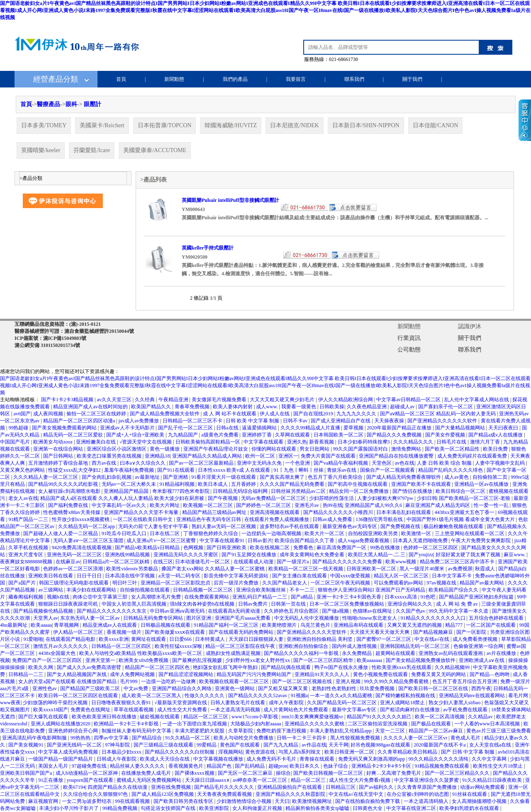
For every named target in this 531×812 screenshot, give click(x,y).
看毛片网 (519, 696)
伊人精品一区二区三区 (79, 632)
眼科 (71, 104)
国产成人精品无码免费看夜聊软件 (404, 477)
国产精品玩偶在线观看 (286, 667)
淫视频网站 (231, 752)
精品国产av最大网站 (482, 583)
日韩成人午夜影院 (117, 759)
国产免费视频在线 (401, 526)
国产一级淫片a (293, 562)
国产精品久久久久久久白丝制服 (180, 752)
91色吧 (428, 597)
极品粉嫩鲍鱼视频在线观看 (454, 526)
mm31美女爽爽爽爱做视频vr (313, 717)
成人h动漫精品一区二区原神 (87, 773)
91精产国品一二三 (29, 519)
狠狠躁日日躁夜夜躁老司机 (69, 604)
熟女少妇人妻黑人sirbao (455, 703)
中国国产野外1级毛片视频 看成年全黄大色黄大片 (461, 519)
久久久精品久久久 (414, 442)
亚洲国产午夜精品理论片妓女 (216, 449)
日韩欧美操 (332, 407)
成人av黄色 (457, 477)
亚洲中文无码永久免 (260, 463)
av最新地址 (148, 477)
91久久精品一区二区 (188, 738)
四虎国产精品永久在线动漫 (118, 787)
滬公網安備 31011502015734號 (47, 345)
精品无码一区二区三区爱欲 (74, 435)
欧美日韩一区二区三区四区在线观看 (79, 696)
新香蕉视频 (322, 442)
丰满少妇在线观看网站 (92, 590)
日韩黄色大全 (368, 808)
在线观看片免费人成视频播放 (277, 519)
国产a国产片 (22, 583)
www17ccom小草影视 (255, 717)
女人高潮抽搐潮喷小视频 (480, 801)
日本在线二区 (165, 533)
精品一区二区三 (309, 780)
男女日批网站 (315, 449)
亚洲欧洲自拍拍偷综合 (304, 646)
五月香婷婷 (244, 484)
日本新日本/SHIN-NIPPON (366, 125)
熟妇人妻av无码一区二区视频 (224, 526)
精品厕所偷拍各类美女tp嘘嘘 (318, 808)
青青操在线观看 (318, 759)
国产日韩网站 (59, 456)
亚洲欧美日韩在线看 (51, 576)
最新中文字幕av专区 (355, 710)
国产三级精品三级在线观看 (164, 745)
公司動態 (409, 350)
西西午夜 (481, 688)
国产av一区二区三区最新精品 (202, 463)
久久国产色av (411, 611)
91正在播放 (51, 780)
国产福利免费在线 (69, 505)
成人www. (267, 407)
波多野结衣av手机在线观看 (290, 526)
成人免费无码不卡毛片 (272, 759)
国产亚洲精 (176, 477)
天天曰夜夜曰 (504, 428)
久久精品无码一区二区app (87, 526)
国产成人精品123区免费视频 (163, 794)
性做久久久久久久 (205, 696)
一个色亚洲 (298, 463)
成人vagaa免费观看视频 (364, 541)
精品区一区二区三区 (206, 717)
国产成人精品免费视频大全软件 (165, 414)
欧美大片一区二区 (325, 533)
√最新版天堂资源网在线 (181, 703)
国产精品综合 (147, 738)
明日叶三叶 (125, 583)
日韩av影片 (260, 541)
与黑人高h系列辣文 (300, 752)
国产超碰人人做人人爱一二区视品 (61, 533)
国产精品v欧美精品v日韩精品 (148, 548)
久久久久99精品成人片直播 (311, 428)
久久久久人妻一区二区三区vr (416, 738)
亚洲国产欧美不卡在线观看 (422, 484)
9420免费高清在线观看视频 (82, 548)
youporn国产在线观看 (91, 780)
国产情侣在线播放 (413, 491)
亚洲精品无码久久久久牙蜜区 (186, 555)
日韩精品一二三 (26, 674)
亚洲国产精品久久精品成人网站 (208, 456)
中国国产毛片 (16, 442)
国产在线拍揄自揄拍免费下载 (368, 801)
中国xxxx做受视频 (351, 576)
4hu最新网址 (14, 625)
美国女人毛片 (54, 766)
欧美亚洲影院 (215, 808)
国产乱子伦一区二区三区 (186, 428)
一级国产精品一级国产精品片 (61, 759)
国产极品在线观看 (432, 724)
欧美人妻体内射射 (233, 407)
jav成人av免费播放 (139, 421)
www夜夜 (10, 703)
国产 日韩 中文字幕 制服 (468, 752)
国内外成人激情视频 (355, 646)
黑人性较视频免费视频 (356, 738)
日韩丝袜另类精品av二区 (299, 491)
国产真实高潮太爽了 (283, 477)
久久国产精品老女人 (285, 583)
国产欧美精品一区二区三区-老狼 (475, 498)
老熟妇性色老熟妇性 (335, 688)
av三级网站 (51, 590)
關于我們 (412, 79)
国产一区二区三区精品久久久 (458, 773)
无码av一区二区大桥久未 (129, 484)
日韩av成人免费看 (333, 519)
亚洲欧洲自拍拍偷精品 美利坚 (320, 639)
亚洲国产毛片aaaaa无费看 (244, 618)
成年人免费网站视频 (133, 674)
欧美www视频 (401, 562)
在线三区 (163, 562)
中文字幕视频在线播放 (219, 759)
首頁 (121, 79)
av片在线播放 (502, 653)
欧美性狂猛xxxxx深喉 (179, 646)
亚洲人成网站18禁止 (403, 703)
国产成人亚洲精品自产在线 (341, 421)
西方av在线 (105, 463)
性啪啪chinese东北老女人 (370, 618)
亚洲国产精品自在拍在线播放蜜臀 (397, 456)
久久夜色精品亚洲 (367, 407)
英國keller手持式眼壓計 (208, 248)
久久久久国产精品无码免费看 (293, 484)
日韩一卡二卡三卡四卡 (302, 738)
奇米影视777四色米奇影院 (181, 491)
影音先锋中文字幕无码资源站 (237, 576)
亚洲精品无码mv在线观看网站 (473, 696)
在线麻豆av (68, 562)
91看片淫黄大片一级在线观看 (224, 477)
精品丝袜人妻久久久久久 (138, 766)
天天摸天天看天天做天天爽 (380, 632)
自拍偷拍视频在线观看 (145, 590)
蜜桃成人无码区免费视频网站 (150, 780)
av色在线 (405, 463)
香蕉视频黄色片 (186, 766)
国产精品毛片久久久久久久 (225, 787)
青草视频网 (67, 625)
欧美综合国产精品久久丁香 (305, 541)
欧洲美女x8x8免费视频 (144, 660)
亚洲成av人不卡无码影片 (128, 428)
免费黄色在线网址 (91, 710)
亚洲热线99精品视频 (128, 555)
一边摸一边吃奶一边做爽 (169, 681)
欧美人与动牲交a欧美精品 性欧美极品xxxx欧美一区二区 (141, 653)
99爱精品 (207, 745)
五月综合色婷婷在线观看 (497, 618)
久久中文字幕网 (490, 759)
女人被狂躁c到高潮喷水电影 (70, 491)
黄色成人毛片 (466, 738)
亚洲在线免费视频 (172, 787)
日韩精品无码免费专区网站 (154, 618)
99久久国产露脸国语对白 (361, 449)
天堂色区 (382, 463)
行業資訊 (409, 338)
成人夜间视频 (49, 414)
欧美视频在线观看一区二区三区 (235, 681)
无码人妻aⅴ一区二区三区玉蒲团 (89, 541)
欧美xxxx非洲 (114, 639)
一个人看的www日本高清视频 (488, 724)
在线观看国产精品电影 (71, 639)
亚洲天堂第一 (101, 660)
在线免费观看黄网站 (207, 597)
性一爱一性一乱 (492, 505)
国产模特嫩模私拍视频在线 (406, 696)
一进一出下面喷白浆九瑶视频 (195, 724)
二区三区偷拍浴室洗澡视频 (378, 724)
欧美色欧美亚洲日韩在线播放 (105, 717)
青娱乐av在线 (342, 470)
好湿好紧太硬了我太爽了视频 (469, 555)
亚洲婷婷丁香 (257, 435)
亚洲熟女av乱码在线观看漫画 (451, 653)
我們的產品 (235, 79)
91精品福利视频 (178, 484)
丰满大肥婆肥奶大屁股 (200, 731)
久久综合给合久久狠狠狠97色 (96, 794)
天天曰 (282, 801)
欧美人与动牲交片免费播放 (244, 738)
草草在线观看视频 (134, 710)
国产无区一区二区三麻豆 (246, 773)
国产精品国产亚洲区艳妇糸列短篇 (477, 597)
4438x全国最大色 (57, 653)
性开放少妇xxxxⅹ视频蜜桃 (81, 519)
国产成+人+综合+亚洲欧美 (136, 435)
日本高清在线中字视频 (130, 576)
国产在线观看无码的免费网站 (242, 632)
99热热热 (81, 738)
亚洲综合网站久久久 (410, 604)
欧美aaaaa (41, 625)
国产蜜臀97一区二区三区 (384, 639)
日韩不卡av (296, 421)
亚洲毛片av (307, 505)
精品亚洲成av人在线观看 (110, 625)
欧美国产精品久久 (152, 407)
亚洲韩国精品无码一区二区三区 (415, 646)
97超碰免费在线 (90, 766)
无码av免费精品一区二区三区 (274, 498)
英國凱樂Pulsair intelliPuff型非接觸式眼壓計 (230, 200)
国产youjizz (421, 555)
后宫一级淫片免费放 (237, 583)
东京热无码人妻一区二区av (90, 618)
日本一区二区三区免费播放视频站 (347, 604)
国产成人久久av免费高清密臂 (90, 667)
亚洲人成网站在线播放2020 (61, 724)
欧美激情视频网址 (313, 801)
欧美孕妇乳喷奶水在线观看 (470, 808)
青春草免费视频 (193, 407)
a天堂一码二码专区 (180, 576)
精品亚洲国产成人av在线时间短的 (91, 407)
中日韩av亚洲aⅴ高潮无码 (178, 611)
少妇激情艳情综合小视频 (245, 801)
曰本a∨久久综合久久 (143, 463)
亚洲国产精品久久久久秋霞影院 (291, 794)
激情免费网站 (407, 449)
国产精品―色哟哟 (490, 674)
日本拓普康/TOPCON (165, 125)
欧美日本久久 (305, 766)
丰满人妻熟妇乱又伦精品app (341, 731)
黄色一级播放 (165, 449)
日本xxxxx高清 (401, 597)
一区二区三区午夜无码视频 (341, 583)
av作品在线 (314, 745)
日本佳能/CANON (436, 125)
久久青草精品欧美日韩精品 (408, 752)
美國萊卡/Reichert (102, 125)
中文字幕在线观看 (264, 442)
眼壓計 (93, 104)
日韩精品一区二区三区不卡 (193, 421)
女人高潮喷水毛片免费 (157, 597)
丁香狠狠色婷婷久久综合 (211, 533)
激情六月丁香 (486, 442)
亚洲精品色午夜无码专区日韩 (209, 519)
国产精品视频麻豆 (434, 632)
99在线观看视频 (133, 801)
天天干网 (339, 745)
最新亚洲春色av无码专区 (350, 526)
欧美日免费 (496, 449)
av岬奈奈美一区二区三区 (261, 780)
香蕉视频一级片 (125, 632)
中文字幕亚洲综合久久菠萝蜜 (427, 780)
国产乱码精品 (250, 766)
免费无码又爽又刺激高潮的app (372, 759)
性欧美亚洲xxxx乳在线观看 (402, 667)
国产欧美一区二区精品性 (453, 449)
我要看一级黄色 (299, 407)
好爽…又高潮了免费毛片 (394, 773)
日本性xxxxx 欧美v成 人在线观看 (235, 470)
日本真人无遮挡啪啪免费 (421, 541)
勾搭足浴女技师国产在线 (169, 808)
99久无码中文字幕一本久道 (459, 611)
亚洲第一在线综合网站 (59, 449)
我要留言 (296, 79)
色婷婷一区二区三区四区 (431, 548)
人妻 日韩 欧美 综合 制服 (445, 463)
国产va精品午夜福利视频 (341, 463)
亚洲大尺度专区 (26, 555)
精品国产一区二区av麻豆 (436, 731)
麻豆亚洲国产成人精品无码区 (438, 505)
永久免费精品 (357, 653)
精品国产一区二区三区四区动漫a (80, 421)
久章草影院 (241, 731)
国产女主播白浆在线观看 (300, 576)
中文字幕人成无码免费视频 (69, 752)
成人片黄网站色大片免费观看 (296, 710)
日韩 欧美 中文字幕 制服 (253, 421)
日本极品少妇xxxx (122, 752)
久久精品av (481, 717)
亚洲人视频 (349, 681)
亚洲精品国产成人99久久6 (374, 505)
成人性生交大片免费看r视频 (360, 780)
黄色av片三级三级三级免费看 (498, 731)
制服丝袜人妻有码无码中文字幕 (137, 731)
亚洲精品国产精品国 (127, 491)
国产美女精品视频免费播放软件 (421, 660)
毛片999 (129, 681)
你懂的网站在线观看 (274, 449)
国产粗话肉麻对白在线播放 (410, 710)
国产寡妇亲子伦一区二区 (446, 407)
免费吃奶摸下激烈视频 (282, 731)
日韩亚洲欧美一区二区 (372, 569)
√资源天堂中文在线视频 (146, 442)
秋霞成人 (486, 569)
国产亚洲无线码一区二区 (75, 745)
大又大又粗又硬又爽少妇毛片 (283, 400)
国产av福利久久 (377, 787)
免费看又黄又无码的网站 (439, 674)
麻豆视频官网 (44, 801)
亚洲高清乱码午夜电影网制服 (35, 738)
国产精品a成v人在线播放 (496, 435)
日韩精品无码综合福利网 (241, 491)
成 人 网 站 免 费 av (458, 604)
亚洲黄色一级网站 (235, 688)
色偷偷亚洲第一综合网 (479, 646)
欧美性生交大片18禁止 (498, 766)
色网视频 (194, 548)
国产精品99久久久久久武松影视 (64, 484)
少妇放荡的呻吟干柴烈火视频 (56, 703)
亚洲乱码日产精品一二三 (260, 597)
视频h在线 (59, 597)
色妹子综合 (336, 766)
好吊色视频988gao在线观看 (381, 745)
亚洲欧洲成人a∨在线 (482, 660)
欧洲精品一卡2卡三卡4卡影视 (127, 724)
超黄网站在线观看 (396, 653)
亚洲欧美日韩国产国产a (27, 773)
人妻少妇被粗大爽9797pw (386, 498)
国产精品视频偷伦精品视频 (44, 611)
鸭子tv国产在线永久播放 (342, 667)
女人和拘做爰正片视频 (258, 808)
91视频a (299, 696)
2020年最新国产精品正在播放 (400, 428)
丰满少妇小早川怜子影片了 (69, 808)
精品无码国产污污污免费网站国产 (255, 674)
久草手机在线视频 (29, 548)
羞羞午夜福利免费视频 (130, 470)
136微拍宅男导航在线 (380, 519)
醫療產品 (49, 104)
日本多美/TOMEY (44, 125)
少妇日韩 (427, 498)
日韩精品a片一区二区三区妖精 (117, 562)
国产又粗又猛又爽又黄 (284, 688)
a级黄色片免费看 (220, 435)
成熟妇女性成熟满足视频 (234, 653)
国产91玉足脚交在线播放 (250, 555)
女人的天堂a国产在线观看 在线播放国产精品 (68, 681)
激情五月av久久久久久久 (61, 646)
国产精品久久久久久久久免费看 (348, 562)
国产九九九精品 (281, 745)
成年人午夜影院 (287, 703)
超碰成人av (403, 407)
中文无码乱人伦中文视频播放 (307, 618)
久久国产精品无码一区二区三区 (342, 703)
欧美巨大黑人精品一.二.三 (377, 555)
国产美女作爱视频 (446, 435)
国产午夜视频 (223, 498)
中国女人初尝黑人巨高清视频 (135, 604)
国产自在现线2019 (314, 414)
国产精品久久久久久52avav (258, 696)
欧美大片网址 (165, 505)
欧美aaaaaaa (370, 660)
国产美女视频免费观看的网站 (65, 428)
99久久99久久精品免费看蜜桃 (397, 681)
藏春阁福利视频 (26, 597)
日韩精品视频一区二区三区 (203, 590)
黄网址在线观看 (149, 639)
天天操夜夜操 (390, 421)
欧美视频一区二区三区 (208, 505)
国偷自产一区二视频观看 (388, 470)
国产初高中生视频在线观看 (358, 484)
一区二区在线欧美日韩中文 (143, 519)
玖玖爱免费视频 (378, 688)
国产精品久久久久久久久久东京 (112, 611)
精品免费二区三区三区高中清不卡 (458, 562)
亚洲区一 (288, 456)
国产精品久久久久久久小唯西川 (339, 512)
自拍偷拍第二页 (491, 477)
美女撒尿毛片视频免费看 (220, 400)
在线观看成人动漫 (254, 562)
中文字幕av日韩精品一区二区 (409, 400)
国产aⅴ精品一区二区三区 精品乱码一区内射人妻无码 (438, 414)
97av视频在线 (442, 583)
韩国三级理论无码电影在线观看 (74, 583)
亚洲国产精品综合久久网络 (182, 688)
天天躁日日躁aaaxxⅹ (208, 780)
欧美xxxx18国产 (51, 710)
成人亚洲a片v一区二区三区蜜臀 (162, 541)
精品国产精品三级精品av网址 (215, 512)
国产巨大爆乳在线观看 (44, 717)
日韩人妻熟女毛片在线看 (238, 703)
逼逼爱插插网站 (260, 428)
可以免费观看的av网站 (399, 583)
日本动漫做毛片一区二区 (203, 562)
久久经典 (145, 400)
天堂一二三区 (391, 731)
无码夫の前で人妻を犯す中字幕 (154, 526)
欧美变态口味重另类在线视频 (110, 456)
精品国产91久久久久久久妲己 (380, 717)
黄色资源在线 (261, 752)
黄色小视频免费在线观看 (381, 674)
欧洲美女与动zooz (54, 442)
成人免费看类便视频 (476, 639)
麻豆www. (515, 555)
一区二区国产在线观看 (491, 625)
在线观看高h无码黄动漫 (235, 611)
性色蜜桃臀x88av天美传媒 (72, 512)
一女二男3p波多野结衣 (87, 801)
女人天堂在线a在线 (491, 745)
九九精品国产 (184, 435)
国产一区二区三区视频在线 (303, 681)
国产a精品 (302, 597)
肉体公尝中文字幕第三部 (101, 597)
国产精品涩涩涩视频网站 (186, 674)
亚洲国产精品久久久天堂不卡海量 (142, 512)
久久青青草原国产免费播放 (427, 787)
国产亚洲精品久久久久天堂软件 (312, 632)
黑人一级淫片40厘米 (423, 569)
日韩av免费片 (253, 604)
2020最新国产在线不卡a (440, 745)
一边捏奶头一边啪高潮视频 (272, 533)
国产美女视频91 (26, 745)
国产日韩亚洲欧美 (227, 548)
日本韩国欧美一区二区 (339, 435)
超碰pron (278, 766)
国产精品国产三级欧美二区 (91, 688)
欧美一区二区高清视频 (440, 717)
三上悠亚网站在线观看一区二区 (470, 533)
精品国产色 (220, 766)
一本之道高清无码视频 (236, 710)
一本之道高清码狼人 (427, 801)
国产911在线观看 (177, 470)
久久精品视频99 (453, 667)
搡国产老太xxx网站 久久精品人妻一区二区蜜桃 (214, 569)
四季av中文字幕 (112, 738)
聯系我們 (354, 79)
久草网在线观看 (293, 435)
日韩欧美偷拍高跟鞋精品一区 (208, 442)
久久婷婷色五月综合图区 (292, 611)
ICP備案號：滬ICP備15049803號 (50, 338)
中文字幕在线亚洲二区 (412, 808)
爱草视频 (354, 428)
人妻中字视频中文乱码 (501, 463)
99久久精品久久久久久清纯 (439, 759)
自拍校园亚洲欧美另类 (374, 533)
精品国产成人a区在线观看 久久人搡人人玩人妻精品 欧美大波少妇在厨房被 (123, 498)
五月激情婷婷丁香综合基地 (59, 463)
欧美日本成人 (213, 484)
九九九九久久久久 (357, 414)
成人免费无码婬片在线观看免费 (473, 456)
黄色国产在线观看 (240, 745)
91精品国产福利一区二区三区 (227, 625)
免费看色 (304, 548)
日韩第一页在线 (289, 604)
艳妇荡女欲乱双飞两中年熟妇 (226, 667)
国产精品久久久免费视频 (395, 435)
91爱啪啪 (33, 639)
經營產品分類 (56, 79)
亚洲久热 (297, 442)
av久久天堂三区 (114, 400)
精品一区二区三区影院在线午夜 (241, 646)
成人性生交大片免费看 (183, 710)
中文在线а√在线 (432, 639)
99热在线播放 (386, 548)
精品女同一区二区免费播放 (359, 491)
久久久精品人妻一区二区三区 (46, 477)
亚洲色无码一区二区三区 (75, 555)
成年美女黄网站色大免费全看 (313, 555)
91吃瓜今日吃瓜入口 (125, 533)
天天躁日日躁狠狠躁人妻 (257, 639)
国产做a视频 (336, 611)
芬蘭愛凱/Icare (92, 150)
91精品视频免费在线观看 (442, 766)
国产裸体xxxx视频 (195, 773)
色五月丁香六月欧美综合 (336, 477)
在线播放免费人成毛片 (147, 773)
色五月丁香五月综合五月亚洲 (465, 681)
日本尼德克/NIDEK (294, 125)
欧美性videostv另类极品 (133, 569)
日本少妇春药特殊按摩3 (364, 442)
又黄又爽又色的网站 (23, 470)
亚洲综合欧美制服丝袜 (262, 590)
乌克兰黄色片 (316, 625)
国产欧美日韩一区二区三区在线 (434, 688)
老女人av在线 (23, 498)
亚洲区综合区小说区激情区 (117, 449)
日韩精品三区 (341, 787)
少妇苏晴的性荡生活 (332, 498)
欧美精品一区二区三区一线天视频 (306, 569)
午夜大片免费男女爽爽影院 (481, 541)
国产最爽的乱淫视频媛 (198, 660)
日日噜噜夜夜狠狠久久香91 (122, 703)
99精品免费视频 (121, 808)
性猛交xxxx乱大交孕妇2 (75, 470)
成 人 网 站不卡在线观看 (230, 414)
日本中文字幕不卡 (452, 576)
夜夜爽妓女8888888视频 (27, 562)
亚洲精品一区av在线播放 (482, 484)
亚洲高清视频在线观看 (275, 512)
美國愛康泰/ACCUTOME (155, 150)
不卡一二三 (303, 590)
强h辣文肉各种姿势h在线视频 (203, 604)
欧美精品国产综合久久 (454, 590)
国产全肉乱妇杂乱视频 (107, 477)
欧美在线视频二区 (270, 548)
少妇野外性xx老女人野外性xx (258, 660)
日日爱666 (181, 639)
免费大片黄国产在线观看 (329, 456)
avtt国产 (22, 414)
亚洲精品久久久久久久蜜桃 (315, 724)
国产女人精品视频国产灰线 (77, 674)
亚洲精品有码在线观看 (359, 625)
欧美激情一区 (417, 533)
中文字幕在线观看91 (223, 541)
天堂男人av (45, 618)
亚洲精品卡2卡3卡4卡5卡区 (382, 766)
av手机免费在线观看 (466, 710)
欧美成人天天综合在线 (165, 759)
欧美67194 (74, 787)
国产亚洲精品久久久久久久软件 (443, 421)
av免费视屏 (460, 569)
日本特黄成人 (211, 639)
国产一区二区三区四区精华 (324, 660)
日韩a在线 (228, 428)
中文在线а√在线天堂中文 (357, 794)
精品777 (454, 625)
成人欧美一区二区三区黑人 (152, 696)
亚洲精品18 (157, 456)
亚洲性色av (45, 688)
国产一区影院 (472, 632)
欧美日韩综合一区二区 (461, 491)
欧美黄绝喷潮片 (280, 625)
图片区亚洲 (199, 618)
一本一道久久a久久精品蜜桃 (341, 696)
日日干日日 (90, 576)
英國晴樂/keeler (41, 150)
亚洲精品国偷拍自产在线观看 (290, 787)
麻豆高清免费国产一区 (342, 548)
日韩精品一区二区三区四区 (122, 646)
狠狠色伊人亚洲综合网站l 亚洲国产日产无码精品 (372, 590)
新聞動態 (174, 79)
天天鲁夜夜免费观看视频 (225, 794)
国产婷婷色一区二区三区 (264, 505)
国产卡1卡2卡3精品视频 (68, 400)
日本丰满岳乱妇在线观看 (404, 512)
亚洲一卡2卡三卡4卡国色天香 (350, 597)
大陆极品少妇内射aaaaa (256, 724)
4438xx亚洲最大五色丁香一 (465, 512)
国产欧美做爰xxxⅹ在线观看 (175, 632)
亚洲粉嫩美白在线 (96, 442)
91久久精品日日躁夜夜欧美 (493, 780)
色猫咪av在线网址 (373, 611)
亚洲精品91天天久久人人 (323, 674)
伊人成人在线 (275, 414)
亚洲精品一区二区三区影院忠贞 (176, 583)
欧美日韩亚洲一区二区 (350, 752)
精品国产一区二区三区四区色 (158, 667)
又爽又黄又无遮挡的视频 (415, 625)
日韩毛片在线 (452, 442)
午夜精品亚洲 (174, 400)
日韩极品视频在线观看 (166, 625)
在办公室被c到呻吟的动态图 (418, 794)
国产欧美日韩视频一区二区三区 (329, 773)
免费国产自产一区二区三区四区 (47, 660)
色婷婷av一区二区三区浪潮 (73, 569)
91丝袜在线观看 (470, 794)
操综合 (283, 773)
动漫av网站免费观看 (483, 787)
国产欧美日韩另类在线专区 (184, 801)
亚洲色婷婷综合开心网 (74, 731)
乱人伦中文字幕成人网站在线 (477, 400)
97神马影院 (118, 745)
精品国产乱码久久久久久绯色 (451, 470)
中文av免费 (136, 688)
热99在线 (333, 505)
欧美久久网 (41, 667)
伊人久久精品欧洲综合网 (346, 400)
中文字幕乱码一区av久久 (119, 505)
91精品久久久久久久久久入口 (434, 618)
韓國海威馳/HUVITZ (231, 125)
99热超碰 (19, 428)
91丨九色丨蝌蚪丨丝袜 (299, 470)
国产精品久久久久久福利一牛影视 (302, 653)
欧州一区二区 (261, 456)
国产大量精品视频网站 (461, 428)
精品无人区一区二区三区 (402, 576)
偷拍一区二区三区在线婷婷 (97, 414)
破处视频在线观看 (160, 717)
